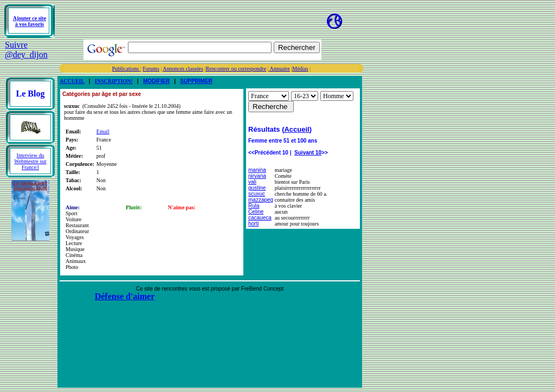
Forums (151, 69)
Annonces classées (183, 69)
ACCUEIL (72, 81)
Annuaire (279, 69)
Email (103, 131)
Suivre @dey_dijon (26, 50)
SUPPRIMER (196, 81)
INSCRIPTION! (114, 81)
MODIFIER (156, 81)
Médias (300, 69)
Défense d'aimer (125, 296)
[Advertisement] (183, 21)
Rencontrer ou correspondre (236, 69)
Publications (126, 69)
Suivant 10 (308, 153)
